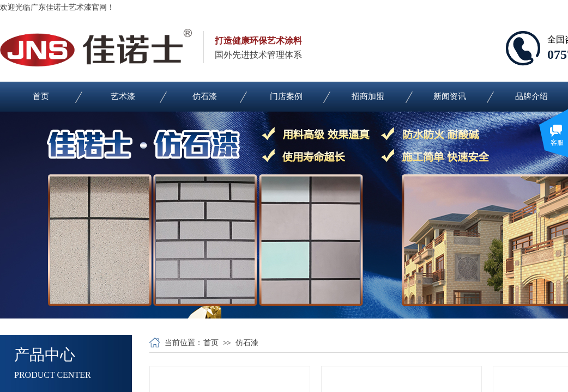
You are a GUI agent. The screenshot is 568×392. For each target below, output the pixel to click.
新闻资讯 (450, 96)
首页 (41, 96)
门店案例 (286, 96)
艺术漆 (123, 96)
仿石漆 (205, 96)
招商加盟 (368, 96)
